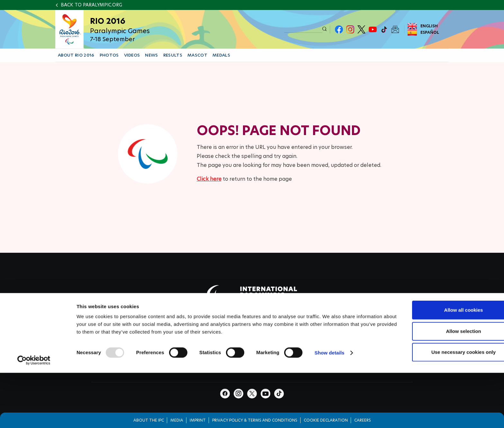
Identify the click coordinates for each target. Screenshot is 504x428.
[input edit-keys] (303, 29)
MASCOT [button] (197, 55)
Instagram (350, 29)
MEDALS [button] (221, 55)
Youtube (373, 29)
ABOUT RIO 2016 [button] (76, 55)
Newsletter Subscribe (395, 29)
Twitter (361, 29)
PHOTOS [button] (109, 55)
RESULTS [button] (173, 55)
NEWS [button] (151, 55)
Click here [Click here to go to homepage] (209, 179)
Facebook (339, 29)
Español (430, 32)
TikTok (384, 29)
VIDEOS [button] (132, 55)
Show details (330, 392)
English (429, 26)
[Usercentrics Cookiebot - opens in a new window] (34, 399)
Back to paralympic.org (91, 5)
